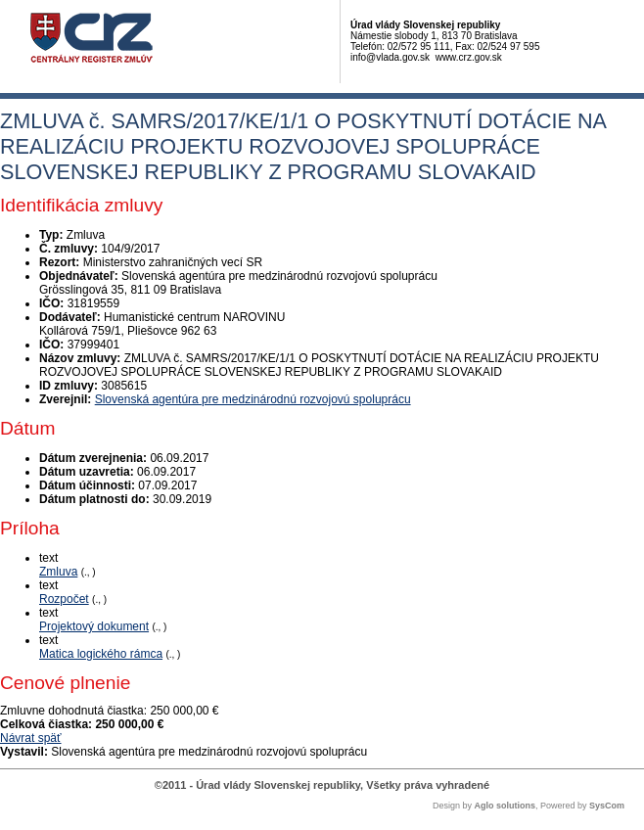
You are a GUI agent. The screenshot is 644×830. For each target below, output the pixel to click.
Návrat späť (31, 738)
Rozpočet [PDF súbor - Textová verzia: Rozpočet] (64, 599)
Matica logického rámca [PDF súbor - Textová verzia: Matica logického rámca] (101, 654)
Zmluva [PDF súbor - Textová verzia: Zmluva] (58, 572)
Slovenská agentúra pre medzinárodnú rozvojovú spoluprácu (253, 399)
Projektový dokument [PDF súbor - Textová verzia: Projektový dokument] (94, 626)
